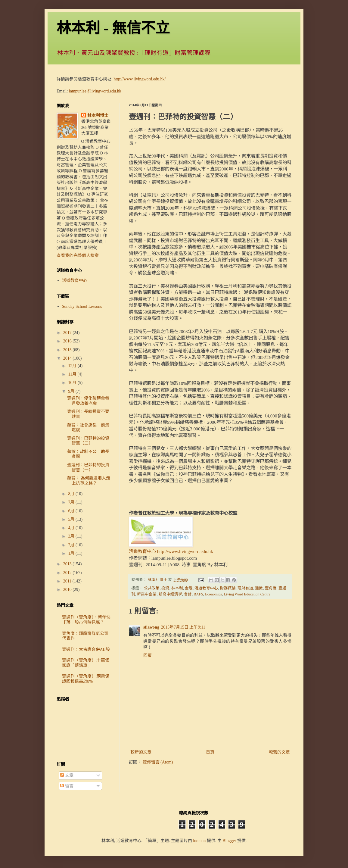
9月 (72, 391)
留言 (67, 786)
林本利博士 (98, 116)
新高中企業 (147, 594)
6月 (72, 511)
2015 (68, 350)
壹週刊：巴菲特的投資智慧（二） (88, 441)
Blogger (229, 841)
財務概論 (228, 588)
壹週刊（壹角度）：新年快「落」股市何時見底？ (86, 620)
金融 (189, 588)
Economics (213, 594)
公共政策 (152, 588)
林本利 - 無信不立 (113, 28)
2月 (72, 545)
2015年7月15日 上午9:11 (183, 627)
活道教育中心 (206, 588)
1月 (72, 553)
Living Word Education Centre (247, 594)
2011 (68, 581)
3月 (72, 536)
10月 (73, 383)
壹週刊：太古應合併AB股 (86, 649)
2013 (68, 564)
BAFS (198, 594)
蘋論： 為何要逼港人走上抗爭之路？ (89, 481)
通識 (259, 588)
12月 (73, 366)
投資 (165, 588)
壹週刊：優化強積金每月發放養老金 (88, 401)
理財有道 (245, 588)
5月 (72, 519)
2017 (68, 333)
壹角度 (271, 588)
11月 (73, 374)
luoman (199, 841)
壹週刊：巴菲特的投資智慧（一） (88, 467)
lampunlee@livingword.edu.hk (95, 91)
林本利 (177, 588)
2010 (68, 590)
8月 (72, 494)
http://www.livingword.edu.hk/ (140, 79)
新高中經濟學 (170, 594)
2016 (68, 341)
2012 (68, 573)
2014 (68, 358)
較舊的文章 (279, 752)
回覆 (148, 656)
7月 (72, 502)
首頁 (210, 752)
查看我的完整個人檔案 (78, 256)
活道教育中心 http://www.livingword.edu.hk (171, 551)
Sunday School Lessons (82, 306)
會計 (188, 594)
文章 (67, 775)
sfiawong (151, 627)
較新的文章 (141, 752)
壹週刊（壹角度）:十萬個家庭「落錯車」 (86, 663)
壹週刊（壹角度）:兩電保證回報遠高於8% (86, 679)
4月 (72, 528)
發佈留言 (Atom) (158, 762)
